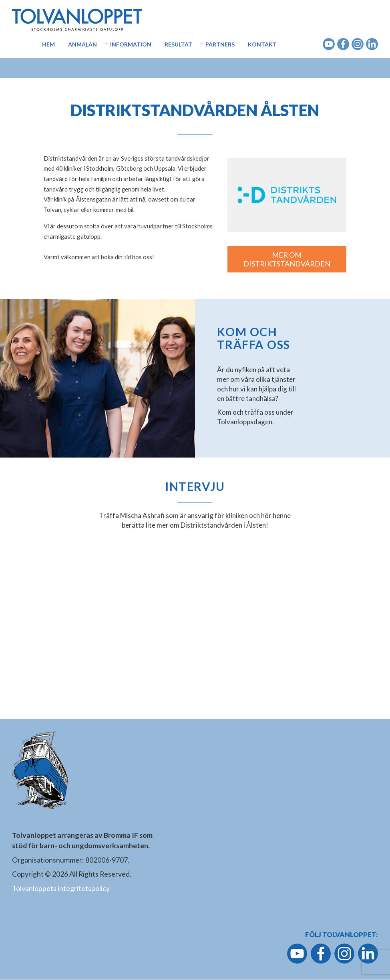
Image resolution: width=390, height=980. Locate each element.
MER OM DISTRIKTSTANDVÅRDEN (287, 259)
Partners (220, 44)
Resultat (178, 44)
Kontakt (262, 44)
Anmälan (82, 44)
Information (131, 44)
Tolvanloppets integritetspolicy (61, 888)
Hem (48, 44)
